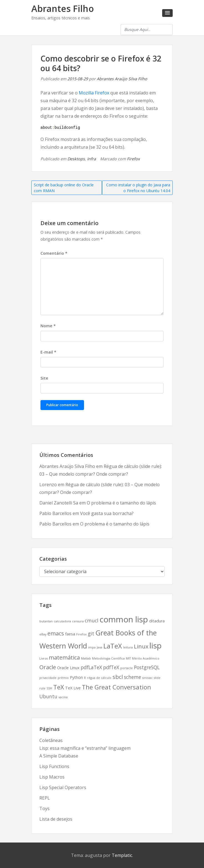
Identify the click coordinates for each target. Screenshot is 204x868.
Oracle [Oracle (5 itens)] (48, 667)
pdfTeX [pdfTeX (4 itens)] (111, 667)
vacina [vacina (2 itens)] (63, 697)
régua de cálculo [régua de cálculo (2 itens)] (99, 678)
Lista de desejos (56, 819)
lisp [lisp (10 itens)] (155, 645)
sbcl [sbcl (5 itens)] (118, 677)
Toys (44, 808)
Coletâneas (51, 740)
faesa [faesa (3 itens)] (70, 634)
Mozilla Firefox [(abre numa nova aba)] (94, 93)
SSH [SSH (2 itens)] (49, 688)
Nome (48, 326)
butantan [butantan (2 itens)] (46, 621)
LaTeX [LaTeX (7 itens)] (113, 646)
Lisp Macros (52, 777)
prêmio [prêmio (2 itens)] (63, 678)
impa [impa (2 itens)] (92, 647)
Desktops (76, 159)
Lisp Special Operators (63, 787)
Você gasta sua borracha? (107, 513)
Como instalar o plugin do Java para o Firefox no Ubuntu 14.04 (138, 188)
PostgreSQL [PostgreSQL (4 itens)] (147, 667)
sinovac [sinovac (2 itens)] (147, 678)
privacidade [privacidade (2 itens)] (48, 678)
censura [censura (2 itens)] (78, 621)
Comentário (54, 253)
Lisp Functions (54, 766)
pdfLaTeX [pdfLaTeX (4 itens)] (91, 667)
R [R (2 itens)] (85, 678)
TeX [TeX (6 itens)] (59, 687)
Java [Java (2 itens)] (100, 647)
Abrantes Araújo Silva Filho (122, 79)
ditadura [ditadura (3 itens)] (157, 621)
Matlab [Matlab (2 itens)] (86, 658)
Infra (91, 159)
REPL (45, 798)
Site (44, 378)
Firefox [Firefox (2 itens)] (81, 634)
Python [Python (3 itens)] (76, 677)
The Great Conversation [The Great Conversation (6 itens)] (116, 687)
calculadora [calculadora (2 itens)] (62, 621)
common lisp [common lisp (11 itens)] (124, 619)
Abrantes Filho (63, 8)
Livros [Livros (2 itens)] (44, 658)
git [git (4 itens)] (91, 633)
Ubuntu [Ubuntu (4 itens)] (48, 696)
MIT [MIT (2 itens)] (128, 658)
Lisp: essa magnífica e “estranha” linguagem (85, 748)
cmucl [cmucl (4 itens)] (92, 620)
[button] (167, 13)
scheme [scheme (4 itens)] (132, 677)
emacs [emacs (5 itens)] (56, 633)
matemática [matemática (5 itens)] (64, 657)
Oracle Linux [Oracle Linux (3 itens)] (68, 668)
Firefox (133, 159)
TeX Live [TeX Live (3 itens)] (73, 688)
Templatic (122, 855)
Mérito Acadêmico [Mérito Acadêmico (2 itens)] (146, 658)
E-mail (48, 352)
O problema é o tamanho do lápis (121, 503)
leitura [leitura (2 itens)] (128, 647)
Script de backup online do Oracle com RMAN (64, 188)
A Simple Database (59, 756)
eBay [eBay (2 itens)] (43, 634)
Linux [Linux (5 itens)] (141, 646)
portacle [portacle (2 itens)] (127, 668)
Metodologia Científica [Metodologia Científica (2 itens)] (108, 658)
